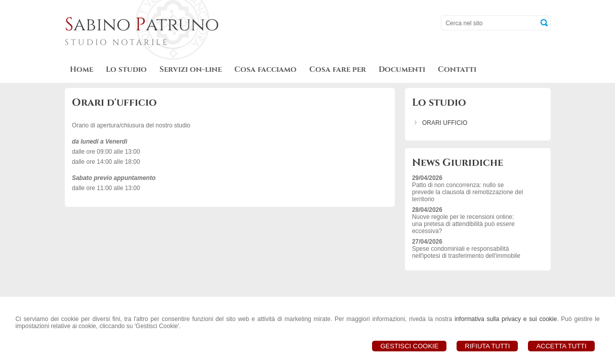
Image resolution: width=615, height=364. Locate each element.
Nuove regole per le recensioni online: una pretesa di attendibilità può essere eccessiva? (463, 224)
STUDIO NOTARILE (117, 42)
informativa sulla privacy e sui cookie (506, 319)
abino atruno (142, 25)
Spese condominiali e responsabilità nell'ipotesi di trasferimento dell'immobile (466, 252)
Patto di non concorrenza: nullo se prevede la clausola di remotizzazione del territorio (467, 192)
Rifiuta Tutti (487, 346)
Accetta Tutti (561, 346)
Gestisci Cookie (409, 346)
